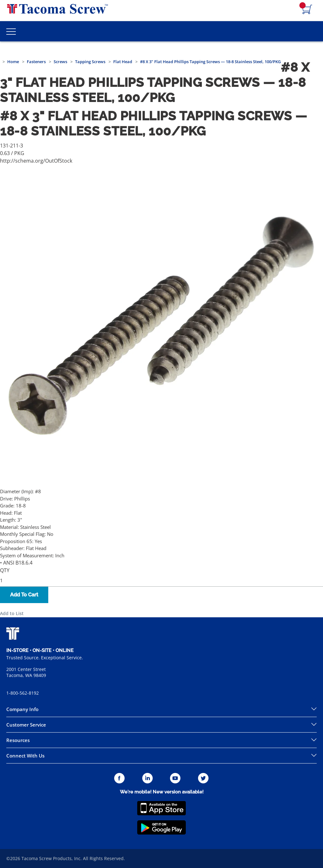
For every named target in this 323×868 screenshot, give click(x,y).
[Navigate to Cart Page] (307, 10)
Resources (18, 740)
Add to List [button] (12, 613)
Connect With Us (25, 756)
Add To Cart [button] (24, 595)
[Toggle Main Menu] (11, 31)
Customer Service (26, 725)
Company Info (22, 709)
